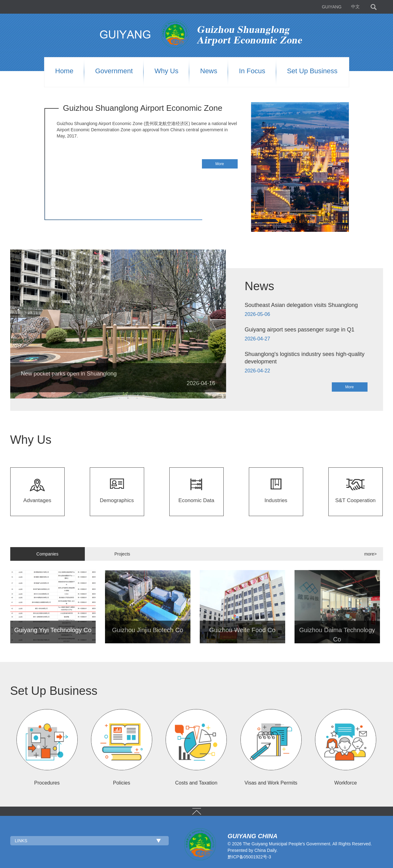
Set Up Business (54, 691)
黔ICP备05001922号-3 (249, 857)
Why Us (31, 440)
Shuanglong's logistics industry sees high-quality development (305, 358)
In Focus (252, 71)
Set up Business (312, 71)
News (209, 71)
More (219, 164)
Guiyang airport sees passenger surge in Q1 (300, 330)
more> (370, 554)
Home (64, 71)
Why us (166, 71)
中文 (355, 7)
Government (114, 71)
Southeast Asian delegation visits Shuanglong (301, 305)
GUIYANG (332, 7)
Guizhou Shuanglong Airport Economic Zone (143, 108)
